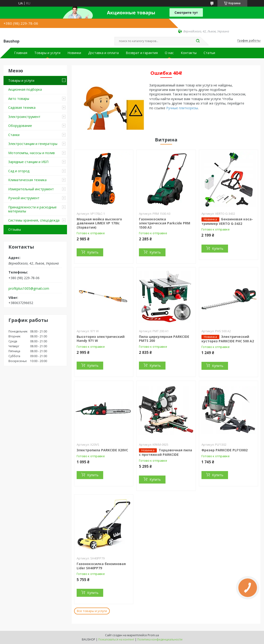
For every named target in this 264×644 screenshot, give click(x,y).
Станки (14, 135)
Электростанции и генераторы (33, 144)
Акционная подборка (25, 89)
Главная (21, 53)
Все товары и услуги (92, 611)
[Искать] (198, 41)
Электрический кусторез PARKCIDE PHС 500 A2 (228, 339)
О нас (169, 53)
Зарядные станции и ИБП (28, 162)
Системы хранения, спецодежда (34, 220)
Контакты (189, 53)
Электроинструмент (24, 117)
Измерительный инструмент (31, 189)
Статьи (209, 53)
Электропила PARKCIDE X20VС (102, 450)
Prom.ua (153, 635)
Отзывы (15, 229)
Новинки (74, 53)
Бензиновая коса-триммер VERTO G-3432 (227, 221)
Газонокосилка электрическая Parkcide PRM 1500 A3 (165, 223)
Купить (93, 252)
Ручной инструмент (24, 198)
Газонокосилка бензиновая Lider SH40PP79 (101, 566)
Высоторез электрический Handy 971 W (101, 339)
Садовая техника (22, 107)
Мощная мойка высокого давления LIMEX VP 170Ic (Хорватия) (99, 223)
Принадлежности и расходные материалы (32, 209)
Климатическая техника (27, 180)
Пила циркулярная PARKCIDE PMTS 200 (164, 339)
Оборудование (20, 126)
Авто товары (19, 99)
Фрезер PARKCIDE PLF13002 (225, 450)
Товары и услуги (47, 53)
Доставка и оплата (103, 53)
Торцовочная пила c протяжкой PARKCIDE (165, 452)
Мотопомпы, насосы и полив (32, 153)
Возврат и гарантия (142, 53)
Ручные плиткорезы (182, 108)
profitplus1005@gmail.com (29, 289)
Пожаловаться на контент (116, 639)
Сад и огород (19, 171)
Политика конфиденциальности (160, 639)
